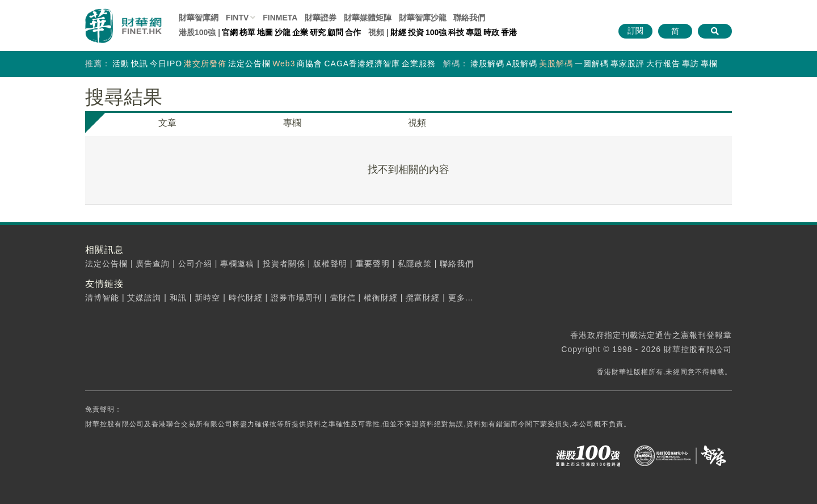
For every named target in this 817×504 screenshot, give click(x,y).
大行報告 (663, 63)
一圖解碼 (592, 63)
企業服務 (419, 63)
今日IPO (166, 63)
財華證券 (321, 18)
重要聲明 (373, 264)
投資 (416, 32)
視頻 (417, 123)
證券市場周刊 (296, 298)
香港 (509, 32)
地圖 (265, 32)
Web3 (284, 63)
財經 (398, 32)
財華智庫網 (199, 18)
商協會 (309, 63)
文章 (167, 123)
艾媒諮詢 (144, 298)
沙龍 (283, 32)
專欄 (709, 63)
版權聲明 (330, 264)
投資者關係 (284, 264)
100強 (436, 32)
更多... (461, 298)
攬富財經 (423, 298)
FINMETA (280, 18)
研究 (318, 32)
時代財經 (246, 298)
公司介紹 (195, 264)
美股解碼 (556, 63)
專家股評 (628, 63)
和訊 (178, 298)
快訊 (140, 63)
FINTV (237, 18)
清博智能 (102, 298)
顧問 (335, 32)
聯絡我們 (469, 18)
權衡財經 (381, 298)
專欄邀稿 (237, 264)
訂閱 (635, 31)
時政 (491, 32)
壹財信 (343, 298)
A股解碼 (522, 63)
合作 (353, 32)
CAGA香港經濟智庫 (362, 63)
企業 (300, 32)
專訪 (690, 63)
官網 (230, 32)
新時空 (207, 298)
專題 (474, 32)
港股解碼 (487, 63)
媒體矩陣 (368, 18)
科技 (456, 32)
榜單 (247, 32)
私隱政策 (415, 264)
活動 (121, 63)
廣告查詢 (153, 264)
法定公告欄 (249, 63)
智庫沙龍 (423, 18)
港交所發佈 (205, 63)
